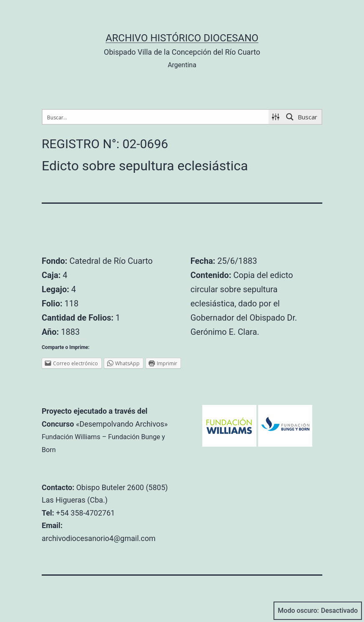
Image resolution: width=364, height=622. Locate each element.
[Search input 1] (156, 117)
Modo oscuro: (318, 611)
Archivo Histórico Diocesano (182, 38)
